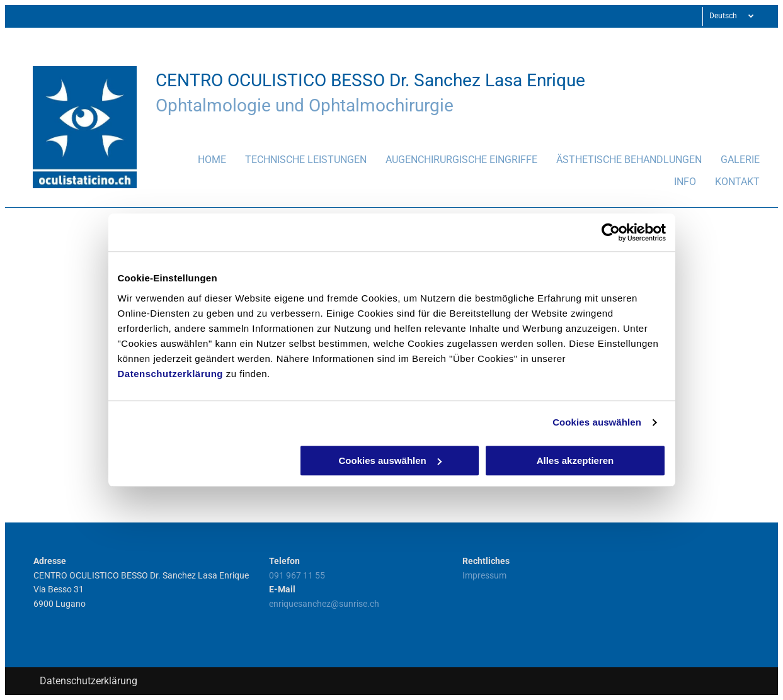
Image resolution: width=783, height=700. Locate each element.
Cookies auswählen (597, 422)
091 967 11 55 (297, 575)
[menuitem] (203, 163)
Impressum (484, 575)
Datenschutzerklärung (171, 374)
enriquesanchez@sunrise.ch (324, 604)
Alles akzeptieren (575, 460)
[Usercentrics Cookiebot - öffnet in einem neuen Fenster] (611, 232)
